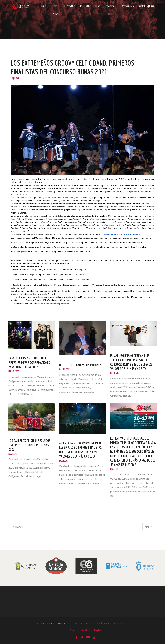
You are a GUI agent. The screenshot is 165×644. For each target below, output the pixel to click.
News (98, 6)
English (98, 630)
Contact (141, 6)
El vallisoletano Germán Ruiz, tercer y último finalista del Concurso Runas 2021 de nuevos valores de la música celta (131, 362)
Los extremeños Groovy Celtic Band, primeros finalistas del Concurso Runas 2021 (72, 67)
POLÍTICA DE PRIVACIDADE (112, 623)
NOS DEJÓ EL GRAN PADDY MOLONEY (80, 365)
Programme (70, 6)
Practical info (110, 7)
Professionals (127, 6)
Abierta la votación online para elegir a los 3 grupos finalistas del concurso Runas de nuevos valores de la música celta (81, 450)
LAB (81, 6)
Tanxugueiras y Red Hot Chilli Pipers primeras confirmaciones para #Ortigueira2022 (29, 363)
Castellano (86, 630)
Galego (73, 630)
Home (44, 6)
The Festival (55, 7)
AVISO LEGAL (87, 623)
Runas (89, 6)
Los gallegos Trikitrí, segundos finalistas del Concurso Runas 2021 (29, 445)
